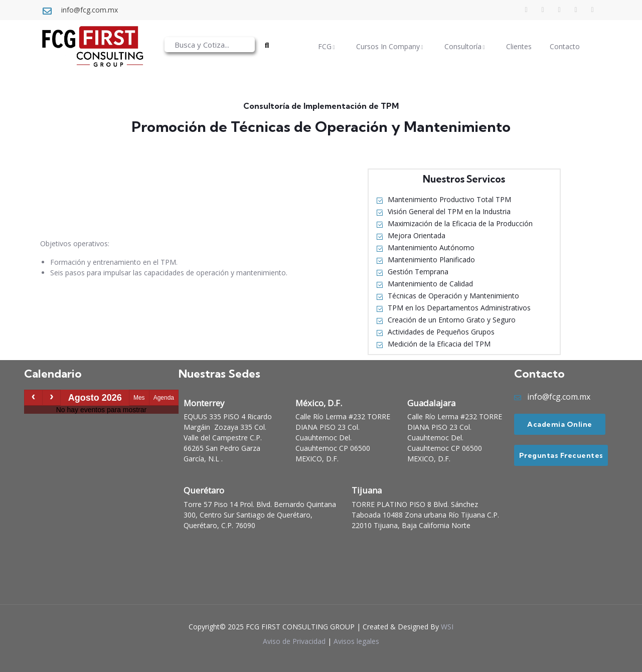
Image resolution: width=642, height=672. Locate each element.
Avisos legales (356, 641)
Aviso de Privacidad (294, 641)
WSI (447, 627)
